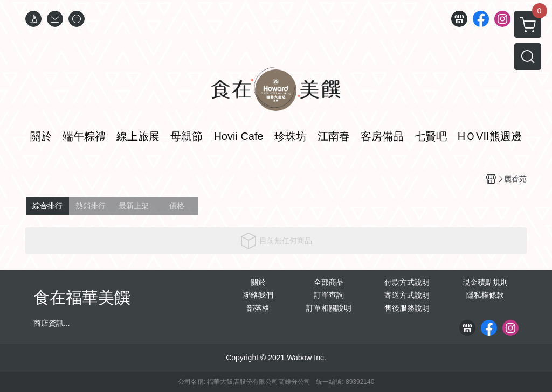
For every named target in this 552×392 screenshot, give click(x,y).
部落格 (258, 308)
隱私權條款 (485, 295)
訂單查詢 (329, 295)
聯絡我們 (258, 295)
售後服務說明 (407, 308)
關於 (258, 282)
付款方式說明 (407, 282)
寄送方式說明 (407, 295)
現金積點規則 (485, 282)
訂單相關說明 (329, 308)
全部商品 (329, 282)
